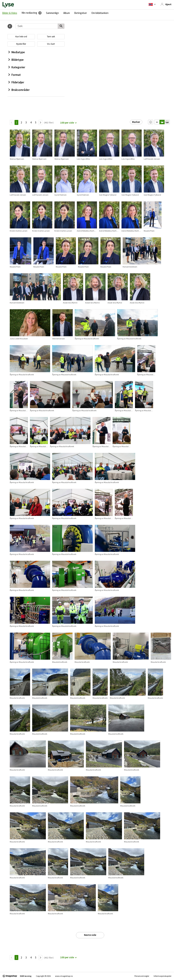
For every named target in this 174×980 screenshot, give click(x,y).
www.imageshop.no (64, 976)
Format (15, 75)
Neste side (90, 935)
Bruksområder (19, 90)
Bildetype (16, 60)
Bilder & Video (10, 13)
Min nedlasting (29, 13)
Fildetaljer (16, 82)
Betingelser (81, 13)
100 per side (67, 123)
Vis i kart (51, 44)
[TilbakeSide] (12, 122)
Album (67, 13)
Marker (136, 122)
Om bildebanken (100, 13)
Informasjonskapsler (163, 976)
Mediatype (17, 52)
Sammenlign (52, 13)
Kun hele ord (21, 37)
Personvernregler (142, 976)
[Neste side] (40, 122)
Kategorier (17, 67)
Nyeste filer (21, 44)
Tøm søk (51, 37)
